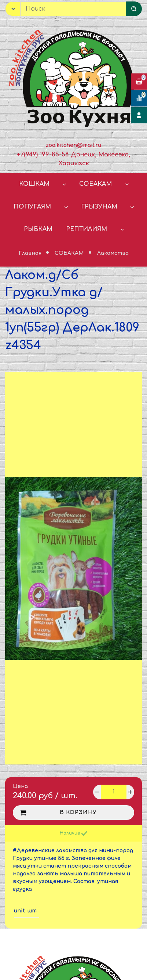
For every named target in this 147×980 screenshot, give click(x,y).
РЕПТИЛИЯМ (87, 229)
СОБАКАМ (95, 184)
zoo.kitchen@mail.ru (73, 145)
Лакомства (113, 253)
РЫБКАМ (38, 229)
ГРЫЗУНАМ (99, 207)
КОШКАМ (34, 184)
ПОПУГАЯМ (32, 207)
